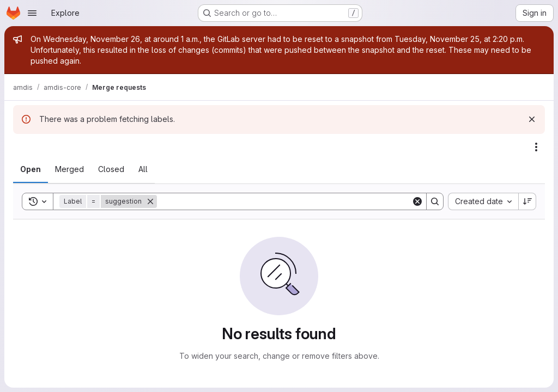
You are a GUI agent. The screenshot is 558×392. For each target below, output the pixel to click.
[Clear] (417, 201)
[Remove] (150, 201)
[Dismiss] (532, 119)
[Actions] (536, 147)
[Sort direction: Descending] (527, 201)
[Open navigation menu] (32, 13)
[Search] (284, 201)
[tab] (31, 169)
